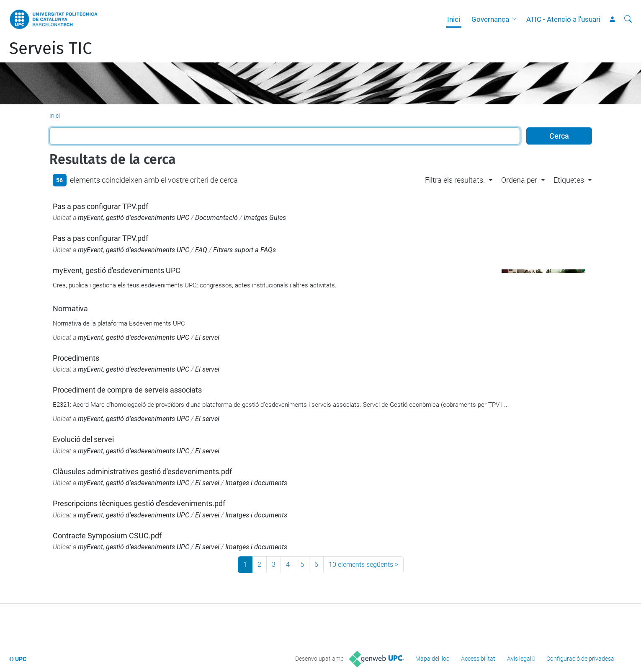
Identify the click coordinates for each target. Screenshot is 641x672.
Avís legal (519, 659)
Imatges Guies (265, 218)
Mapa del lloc (432, 659)
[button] (516, 19)
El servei (207, 337)
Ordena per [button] (519, 180)
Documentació (216, 218)
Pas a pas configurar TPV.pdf (100, 206)
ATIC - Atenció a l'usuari (563, 19)
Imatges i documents (256, 483)
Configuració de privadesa (580, 659)
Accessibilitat (478, 659)
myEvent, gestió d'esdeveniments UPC (134, 218)
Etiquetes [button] (569, 180)
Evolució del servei (83, 439)
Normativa (70, 309)
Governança (490, 19)
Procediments (76, 358)
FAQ (201, 250)
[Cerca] (628, 19)
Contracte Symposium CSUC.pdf (107, 536)
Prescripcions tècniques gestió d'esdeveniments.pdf (139, 503)
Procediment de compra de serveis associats (127, 390)
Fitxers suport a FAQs (245, 250)
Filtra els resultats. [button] (455, 180)
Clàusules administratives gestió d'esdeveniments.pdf (142, 472)
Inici (454, 19)
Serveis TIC (50, 49)
